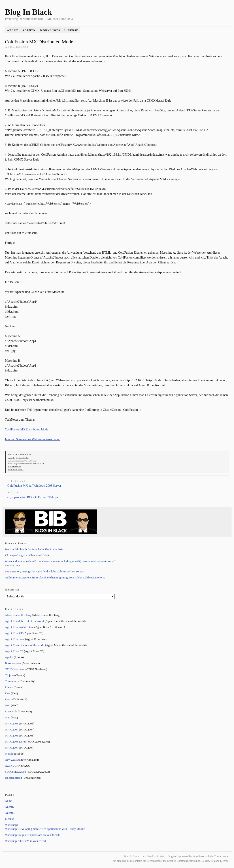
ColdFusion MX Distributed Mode (27, 429)
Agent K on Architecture (19, 627)
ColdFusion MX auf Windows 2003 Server (34, 486)
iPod (8, 705)
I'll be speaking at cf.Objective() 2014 (27, 555)
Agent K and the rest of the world (24, 621)
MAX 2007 (12, 748)
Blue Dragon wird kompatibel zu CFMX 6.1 (26, 464)
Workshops (50, 30)
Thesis (218, 856)
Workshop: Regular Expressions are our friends (32, 835)
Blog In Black (28, 12)
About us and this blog (18, 615)
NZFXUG (11, 766)
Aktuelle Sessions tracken (19, 458)
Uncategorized (13, 778)
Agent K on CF (14, 633)
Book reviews (13, 663)
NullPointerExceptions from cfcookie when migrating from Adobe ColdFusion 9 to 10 (55, 577)
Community (12, 681)
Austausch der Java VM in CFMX (22, 461)
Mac (7, 717)
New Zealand (13, 760)
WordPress (198, 856)
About (13, 30)
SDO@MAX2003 (15, 772)
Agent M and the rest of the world (25, 645)
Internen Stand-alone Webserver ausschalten (33, 439)
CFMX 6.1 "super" (16, 469)
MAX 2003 (12, 723)
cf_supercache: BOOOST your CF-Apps (33, 497)
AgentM (10, 813)
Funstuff (10, 699)
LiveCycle (11, 711)
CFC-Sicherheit (15, 466)
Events (9, 687)
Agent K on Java (15, 639)
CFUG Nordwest (15, 669)
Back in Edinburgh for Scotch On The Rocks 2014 (34, 549)
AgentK (29, 30)
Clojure (9, 675)
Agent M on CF (14, 651)
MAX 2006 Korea (16, 742)
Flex (7, 693)
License (71, 30)
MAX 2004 (12, 729)
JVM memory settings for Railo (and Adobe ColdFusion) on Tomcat (45, 571)
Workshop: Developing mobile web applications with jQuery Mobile (45, 829)
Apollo (9, 657)
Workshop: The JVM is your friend (25, 841)
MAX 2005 (12, 736)
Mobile (9, 754)
